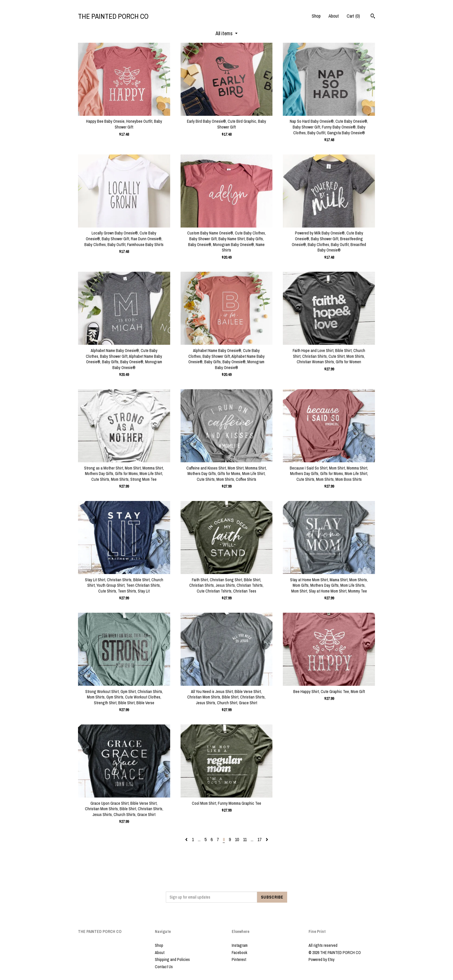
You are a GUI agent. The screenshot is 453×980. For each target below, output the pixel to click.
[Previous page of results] (187, 839)
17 (259, 839)
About (334, 16)
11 (245, 839)
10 (237, 839)
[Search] (373, 17)
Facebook (240, 953)
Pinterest (239, 959)
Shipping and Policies (172, 959)
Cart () (353, 16)
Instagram (240, 945)
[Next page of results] (267, 839)
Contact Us (164, 967)
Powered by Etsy (322, 959)
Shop (316, 16)
